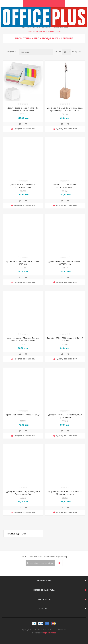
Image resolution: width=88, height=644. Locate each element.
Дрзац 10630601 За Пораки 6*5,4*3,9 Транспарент (65, 416)
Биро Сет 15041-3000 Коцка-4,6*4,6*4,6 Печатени (65, 339)
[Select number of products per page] (67, 52)
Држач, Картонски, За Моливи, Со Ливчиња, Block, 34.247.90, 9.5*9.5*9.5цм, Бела (23, 110)
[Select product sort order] (36, 52)
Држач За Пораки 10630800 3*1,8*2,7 (23, 415)
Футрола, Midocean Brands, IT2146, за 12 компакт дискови (65, 493)
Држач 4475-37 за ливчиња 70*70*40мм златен (65, 186)
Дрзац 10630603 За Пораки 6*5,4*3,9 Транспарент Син (23, 493)
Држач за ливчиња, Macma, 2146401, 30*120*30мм (65, 263)
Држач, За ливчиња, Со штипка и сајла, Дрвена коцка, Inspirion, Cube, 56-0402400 (65, 110)
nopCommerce (49, 633)
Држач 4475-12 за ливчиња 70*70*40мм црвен (23, 186)
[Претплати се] (40, 563)
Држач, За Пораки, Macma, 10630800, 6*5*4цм (23, 263)
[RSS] (47, 571)
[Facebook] (41, 571)
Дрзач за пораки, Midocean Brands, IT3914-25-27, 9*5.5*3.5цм (23, 339)
